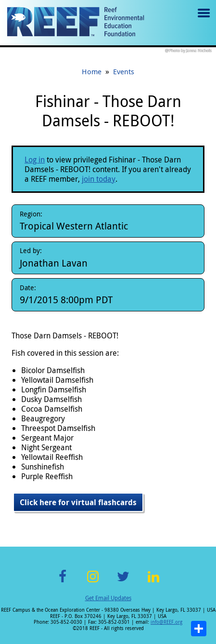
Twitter (123, 582)
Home (92, 71)
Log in (35, 160)
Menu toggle (203, 20)
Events (124, 71)
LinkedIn (154, 582)
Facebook (63, 582)
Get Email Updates (108, 598)
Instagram (93, 582)
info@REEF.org (166, 622)
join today (99, 179)
